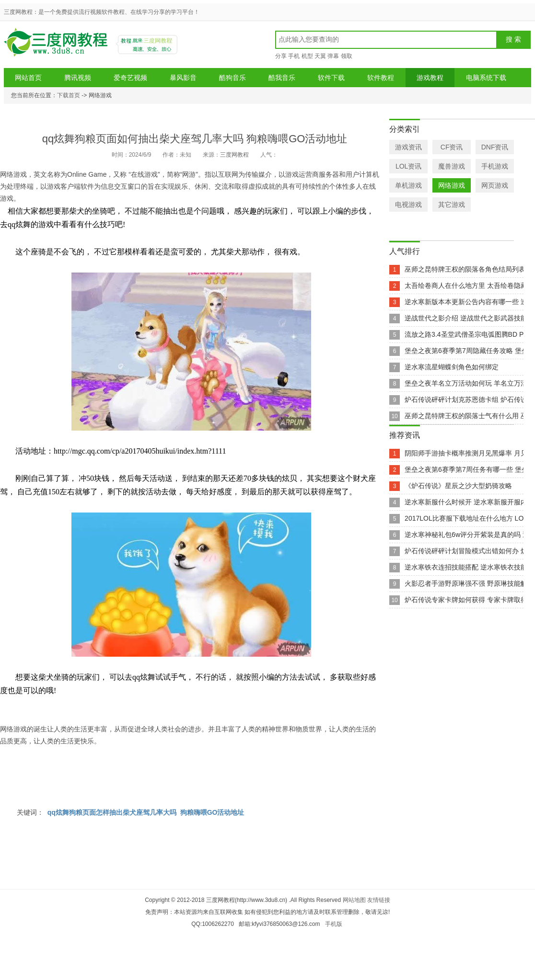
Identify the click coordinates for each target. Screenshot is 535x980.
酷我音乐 (282, 78)
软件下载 (331, 78)
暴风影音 (183, 78)
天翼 (320, 56)
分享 (281, 56)
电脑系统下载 (486, 78)
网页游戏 (495, 185)
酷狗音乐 (233, 78)
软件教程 (381, 78)
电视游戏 (408, 205)
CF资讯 (452, 147)
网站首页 (28, 78)
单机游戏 (408, 185)
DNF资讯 (495, 147)
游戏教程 (430, 78)
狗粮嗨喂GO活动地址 (212, 812)
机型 (307, 56)
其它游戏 (452, 205)
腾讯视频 (78, 78)
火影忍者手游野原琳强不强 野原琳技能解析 (469, 583)
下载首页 (69, 95)
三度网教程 (57, 46)
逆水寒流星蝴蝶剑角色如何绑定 (452, 367)
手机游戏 (495, 166)
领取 (347, 56)
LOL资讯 (408, 166)
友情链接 (379, 900)
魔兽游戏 (452, 166)
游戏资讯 (408, 147)
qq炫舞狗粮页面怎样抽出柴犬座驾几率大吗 (112, 812)
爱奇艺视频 (130, 78)
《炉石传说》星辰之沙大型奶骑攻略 (458, 486)
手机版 (334, 924)
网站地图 (354, 900)
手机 (294, 56)
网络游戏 (452, 185)
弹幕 (333, 56)
